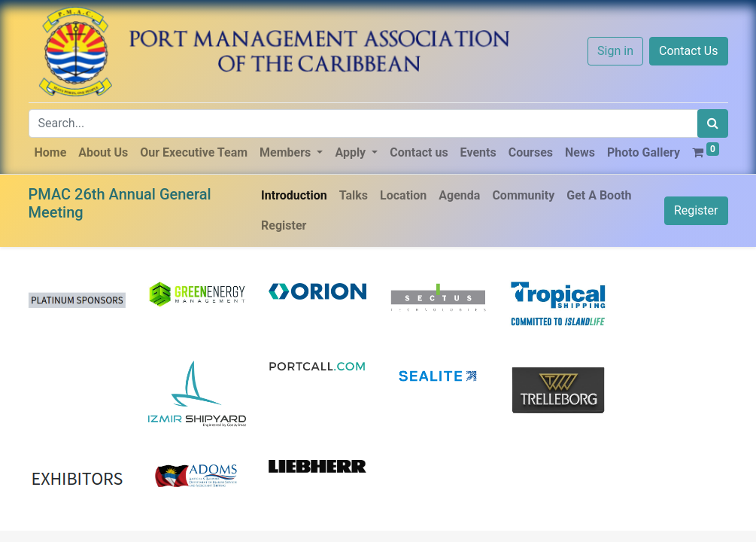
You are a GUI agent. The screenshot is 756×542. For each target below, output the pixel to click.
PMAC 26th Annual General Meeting (120, 203)
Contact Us (689, 51)
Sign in (615, 51)
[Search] (713, 123)
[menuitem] (51, 153)
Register (696, 210)
